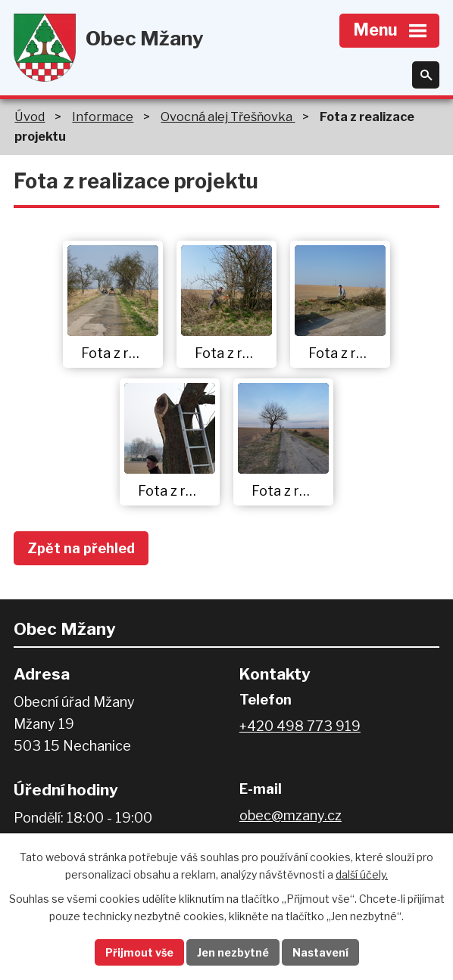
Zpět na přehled (81, 548)
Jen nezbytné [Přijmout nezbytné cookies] (233, 952)
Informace (103, 117)
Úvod (30, 117)
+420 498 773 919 (300, 726)
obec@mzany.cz (291, 815)
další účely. (362, 874)
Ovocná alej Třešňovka (228, 117)
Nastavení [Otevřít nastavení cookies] (320, 952)
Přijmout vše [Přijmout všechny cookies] (139, 952)
